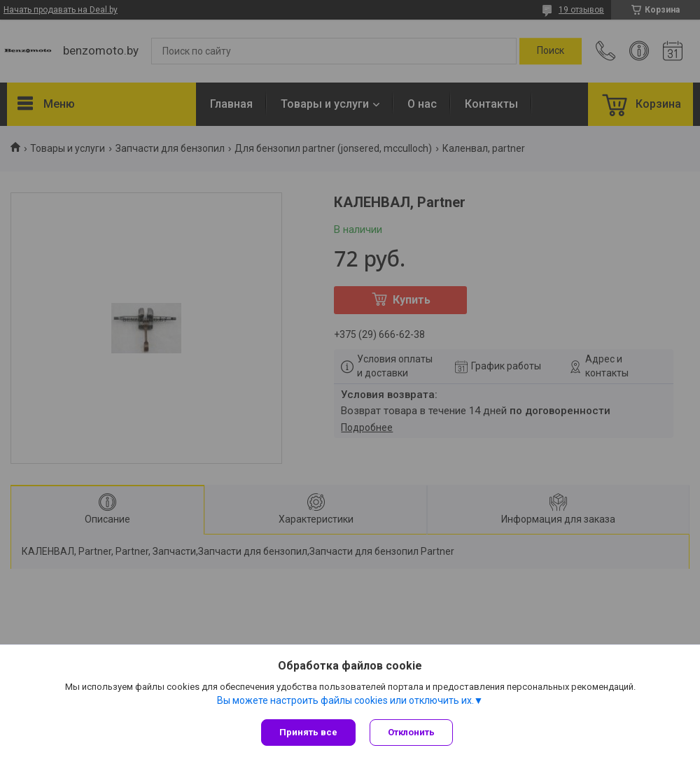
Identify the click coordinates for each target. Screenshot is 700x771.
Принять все (308, 732)
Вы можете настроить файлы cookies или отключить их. (345, 700)
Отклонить (411, 732)
